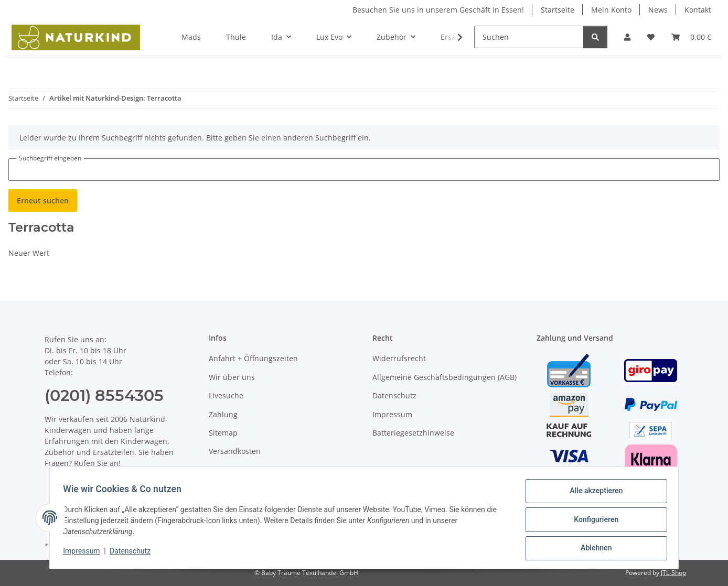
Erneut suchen (43, 200)
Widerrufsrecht (399, 358)
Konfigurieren (592, 522)
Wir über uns (232, 377)
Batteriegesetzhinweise (413, 433)
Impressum (85, 554)
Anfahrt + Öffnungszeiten (253, 358)
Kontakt (698, 10)
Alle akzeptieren (592, 494)
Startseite (558, 10)
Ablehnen (592, 549)
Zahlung (223, 414)
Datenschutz (134, 554)
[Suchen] (529, 37)
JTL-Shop (673, 573)
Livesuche (226, 395)
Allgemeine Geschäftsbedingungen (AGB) (445, 377)
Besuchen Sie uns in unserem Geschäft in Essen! (438, 10)
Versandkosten (235, 451)
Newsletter (228, 470)
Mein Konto (611, 10)
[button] (627, 37)
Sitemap (223, 433)
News (658, 10)
